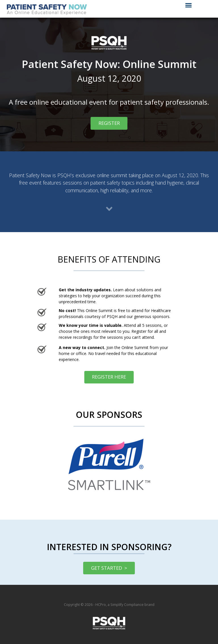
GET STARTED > (109, 568)
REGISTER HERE (105, 377)
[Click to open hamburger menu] (188, 5)
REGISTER (105, 123)
